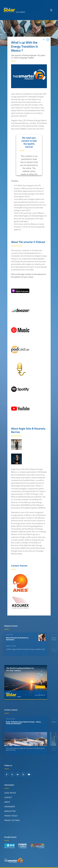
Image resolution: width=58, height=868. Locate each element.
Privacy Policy (11, 816)
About (7, 802)
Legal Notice (10, 793)
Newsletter (10, 811)
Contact (8, 797)
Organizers (10, 807)
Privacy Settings (12, 820)
